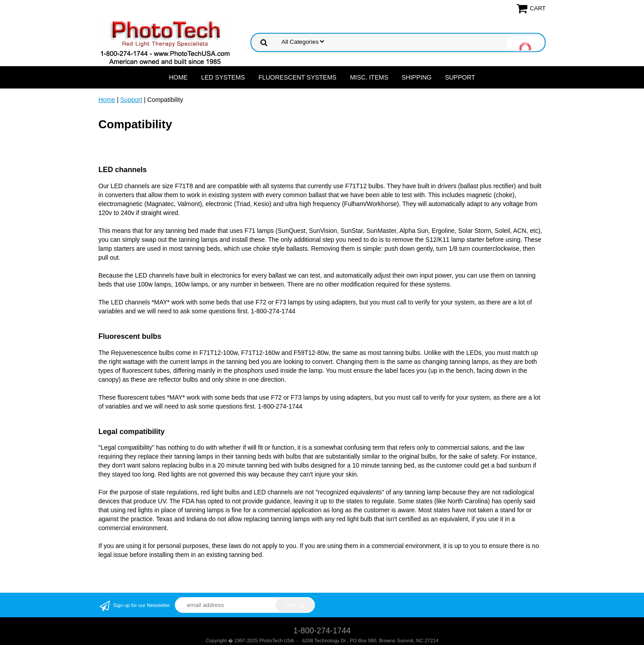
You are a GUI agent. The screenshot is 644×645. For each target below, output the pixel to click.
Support (460, 77)
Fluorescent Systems (298, 77)
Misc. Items (369, 77)
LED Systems (223, 77)
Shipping (417, 77)
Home (178, 77)
